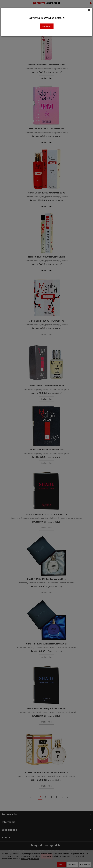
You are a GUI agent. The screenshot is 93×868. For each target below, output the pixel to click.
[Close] (89, 10)
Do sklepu (47, 26)
